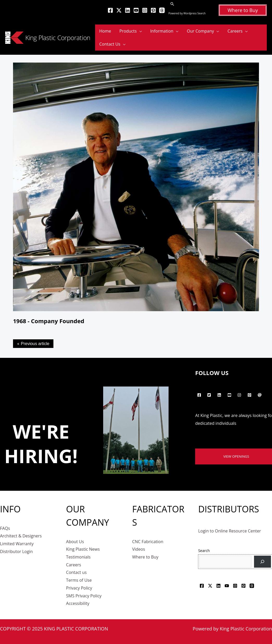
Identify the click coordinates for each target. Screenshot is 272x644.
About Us (75, 542)
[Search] (262, 562)
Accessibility (78, 603)
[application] (139, 31)
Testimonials (78, 557)
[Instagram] (145, 10)
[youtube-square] (230, 395)
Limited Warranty (17, 544)
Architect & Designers (21, 536)
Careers (74, 565)
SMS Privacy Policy (84, 596)
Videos (139, 549)
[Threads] (162, 10)
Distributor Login (16, 551)
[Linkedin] (128, 10)
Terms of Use (79, 580)
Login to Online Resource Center (230, 531)
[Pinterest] (153, 10)
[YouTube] (136, 10)
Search (204, 551)
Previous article (35, 344)
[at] (260, 395)
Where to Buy (145, 557)
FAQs (5, 528)
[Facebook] (110, 10)
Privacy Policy (79, 588)
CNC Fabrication (148, 542)
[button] (172, 4)
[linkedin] (220, 395)
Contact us (76, 572)
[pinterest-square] (250, 395)
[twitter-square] (210, 395)
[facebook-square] (200, 395)
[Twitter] (119, 10)
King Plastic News (83, 549)
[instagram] (240, 395)
